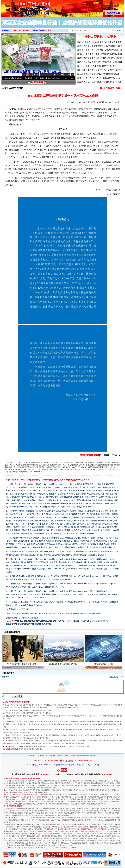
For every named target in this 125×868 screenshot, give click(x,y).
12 (62, 75)
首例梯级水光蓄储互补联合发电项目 (64, 665)
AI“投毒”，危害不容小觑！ (105, 665)
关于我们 (32, 755)
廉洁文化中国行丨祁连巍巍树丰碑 (41, 78)
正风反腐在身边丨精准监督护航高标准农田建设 (101, 82)
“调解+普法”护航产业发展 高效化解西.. (23, 665)
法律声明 (49, 755)
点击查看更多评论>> (116, 677)
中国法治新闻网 (98, 102)
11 (58, 75)
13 (65, 75)
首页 (6, 88)
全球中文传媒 (22, 7)
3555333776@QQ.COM (20, 30)
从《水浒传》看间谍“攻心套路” (14, 78)
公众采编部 (40, 755)
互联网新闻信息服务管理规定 (42, 710)
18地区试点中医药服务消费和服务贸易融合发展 (101, 54)
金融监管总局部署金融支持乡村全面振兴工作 (100, 74)
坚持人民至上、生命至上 (100, 37)
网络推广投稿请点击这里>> (111, 88)
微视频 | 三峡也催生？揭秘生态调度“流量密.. (72, 78)
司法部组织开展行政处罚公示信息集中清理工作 (101, 50)
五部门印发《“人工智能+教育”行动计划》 (98, 66)
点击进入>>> (49, 30)
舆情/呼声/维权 (17, 88)
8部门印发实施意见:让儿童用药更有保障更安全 (101, 42)
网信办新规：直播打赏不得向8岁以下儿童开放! (101, 62)
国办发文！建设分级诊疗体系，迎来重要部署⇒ (101, 70)
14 (69, 75)
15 (72, 75)
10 (55, 75)
